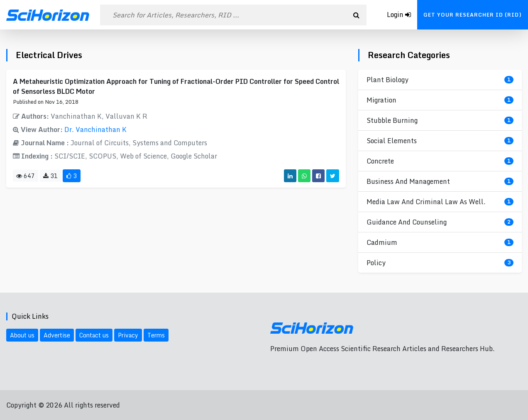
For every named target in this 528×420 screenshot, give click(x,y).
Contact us (94, 335)
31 (50, 176)
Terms (156, 335)
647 (26, 176)
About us (22, 335)
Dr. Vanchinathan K (95, 129)
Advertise (57, 335)
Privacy (128, 335)
